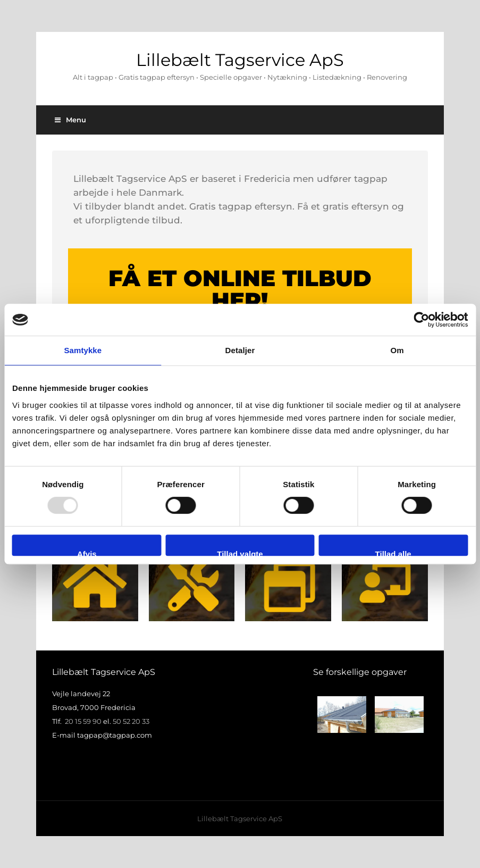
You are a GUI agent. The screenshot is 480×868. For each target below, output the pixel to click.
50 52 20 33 (131, 721)
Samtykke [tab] (83, 350)
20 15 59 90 (83, 721)
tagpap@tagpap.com (115, 735)
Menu (70, 120)
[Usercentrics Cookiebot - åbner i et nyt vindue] (421, 320)
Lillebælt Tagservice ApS (240, 60)
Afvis (87, 553)
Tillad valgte (240, 553)
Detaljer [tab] (240, 350)
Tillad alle (393, 553)
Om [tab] (397, 350)
